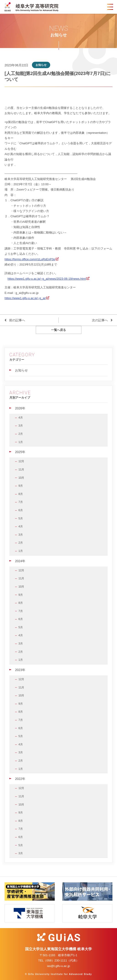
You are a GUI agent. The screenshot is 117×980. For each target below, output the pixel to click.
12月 (21, 461)
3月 (21, 426)
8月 (21, 494)
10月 (21, 478)
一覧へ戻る (58, 330)
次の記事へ (100, 320)
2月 (21, 434)
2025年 (20, 452)
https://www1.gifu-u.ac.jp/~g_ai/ (25, 298)
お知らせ (21, 370)
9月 (21, 486)
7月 (21, 502)
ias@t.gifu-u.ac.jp (58, 966)
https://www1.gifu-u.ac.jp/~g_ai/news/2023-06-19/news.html (47, 279)
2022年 (20, 779)
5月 (21, 518)
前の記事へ (17, 320)
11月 (21, 470)
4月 (21, 418)
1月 (21, 442)
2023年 (20, 670)
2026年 (20, 408)
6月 (21, 510)
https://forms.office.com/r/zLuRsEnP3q (30, 259)
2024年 (20, 561)
